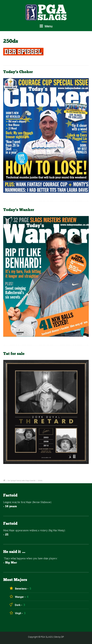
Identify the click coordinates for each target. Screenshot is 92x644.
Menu (46, 26)
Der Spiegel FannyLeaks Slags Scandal (22, 480)
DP (63, 637)
